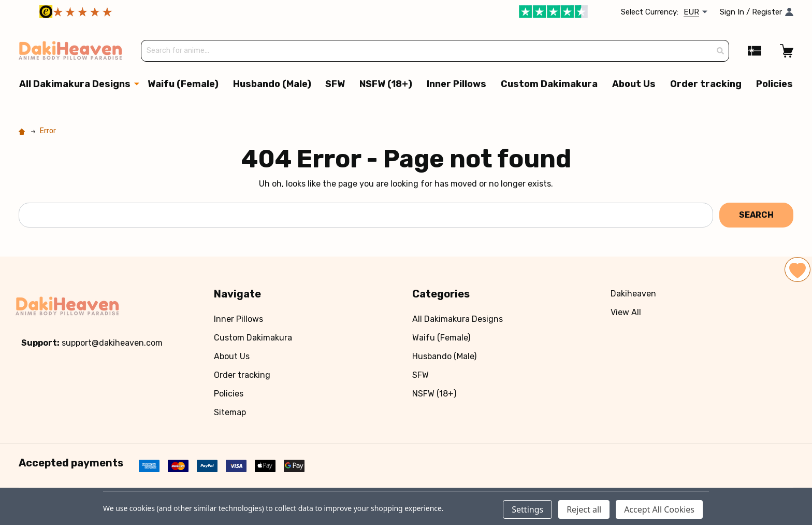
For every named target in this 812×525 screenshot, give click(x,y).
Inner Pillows (456, 84)
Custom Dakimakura (549, 84)
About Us (634, 84)
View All (626, 313)
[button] (166, 12)
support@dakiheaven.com (112, 343)
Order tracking (706, 84)
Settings (527, 509)
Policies (774, 84)
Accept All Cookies (659, 509)
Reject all (584, 509)
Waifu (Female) (183, 84)
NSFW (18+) (386, 84)
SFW (335, 84)
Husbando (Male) (272, 84)
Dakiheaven (633, 294)
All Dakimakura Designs (75, 84)
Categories (441, 294)
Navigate (237, 294)
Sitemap (230, 413)
